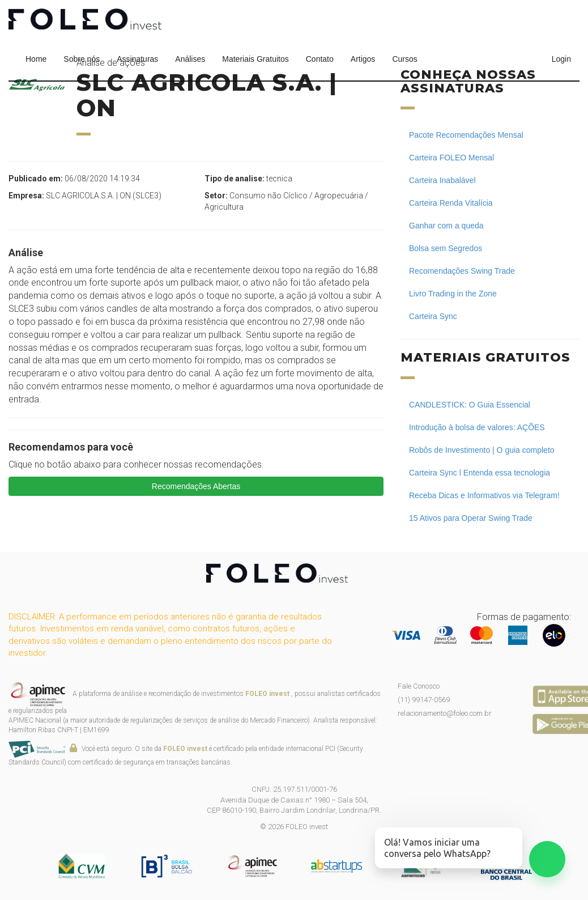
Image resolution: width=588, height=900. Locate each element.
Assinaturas (137, 59)
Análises (190, 59)
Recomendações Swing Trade (462, 271)
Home (36, 59)
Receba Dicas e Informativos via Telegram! (484, 495)
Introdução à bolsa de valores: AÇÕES (477, 427)
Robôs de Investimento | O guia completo (482, 450)
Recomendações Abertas (196, 486)
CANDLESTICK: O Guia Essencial (470, 405)
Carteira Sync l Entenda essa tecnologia (480, 473)
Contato (320, 59)
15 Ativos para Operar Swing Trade (471, 518)
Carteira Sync (433, 316)
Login (561, 59)
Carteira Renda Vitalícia (451, 203)
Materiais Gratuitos (255, 59)
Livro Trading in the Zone (453, 294)
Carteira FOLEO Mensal (451, 158)
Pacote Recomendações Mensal (466, 135)
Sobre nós (82, 59)
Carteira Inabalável (442, 180)
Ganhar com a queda (446, 226)
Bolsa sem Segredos (446, 248)
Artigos (363, 59)
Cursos (404, 59)
